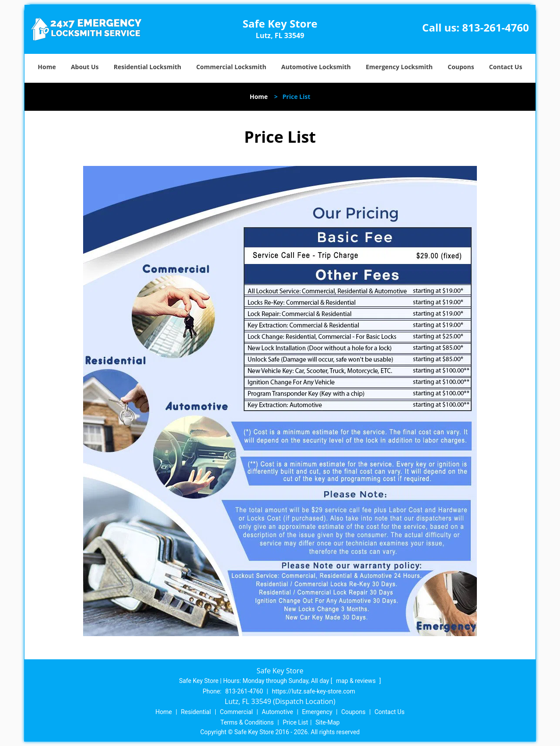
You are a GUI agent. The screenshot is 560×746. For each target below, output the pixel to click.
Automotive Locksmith (316, 67)
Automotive (277, 712)
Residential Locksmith (148, 67)
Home (47, 67)
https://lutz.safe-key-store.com (314, 691)
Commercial (236, 712)
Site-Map (327, 722)
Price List (295, 722)
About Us (85, 67)
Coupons (461, 67)
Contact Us (506, 67)
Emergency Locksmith (399, 67)
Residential (196, 712)
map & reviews (357, 681)
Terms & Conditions (247, 722)
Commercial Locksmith (231, 67)
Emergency (317, 712)
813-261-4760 (495, 27)
